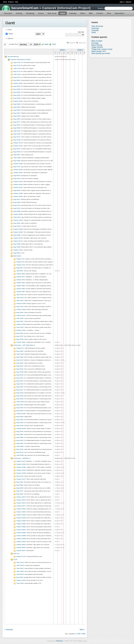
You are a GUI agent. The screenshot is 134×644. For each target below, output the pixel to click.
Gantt (63, 13)
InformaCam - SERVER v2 (22, 458)
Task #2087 (20, 318)
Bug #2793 (17, 77)
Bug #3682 (17, 202)
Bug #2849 (17, 95)
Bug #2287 (20, 321)
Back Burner (17, 256)
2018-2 (80, 50)
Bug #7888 (17, 244)
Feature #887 (21, 292)
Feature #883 (21, 289)
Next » (82, 630)
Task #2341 (20, 327)
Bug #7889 (17, 247)
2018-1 (63, 50)
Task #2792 (17, 74)
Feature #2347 (21, 330)
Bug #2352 (20, 405)
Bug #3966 (17, 211)
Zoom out (82, 43)
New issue (52, 13)
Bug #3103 (17, 131)
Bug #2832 (17, 86)
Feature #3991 (21, 542)
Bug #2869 (17, 104)
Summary (95, 28)
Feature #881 (21, 283)
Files (109, 13)
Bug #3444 (17, 190)
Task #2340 (20, 402)
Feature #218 (21, 265)
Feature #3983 (21, 518)
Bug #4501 (17, 223)
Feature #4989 (18, 229)
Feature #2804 (18, 83)
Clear (54, 44)
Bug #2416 (20, 476)
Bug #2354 (20, 408)
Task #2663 (20, 446)
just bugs (95, 43)
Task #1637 (20, 300)
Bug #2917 (17, 113)
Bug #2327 (20, 390)
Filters (10, 30)
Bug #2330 (20, 396)
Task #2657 (20, 568)
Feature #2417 (21, 479)
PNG (84, 634)
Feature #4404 (18, 220)
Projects (11, 2)
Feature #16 (20, 259)
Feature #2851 (18, 101)
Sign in (122, 2)
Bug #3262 (20, 494)
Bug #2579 (20, 431)
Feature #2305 (21, 473)
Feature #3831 (21, 342)
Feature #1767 (21, 556)
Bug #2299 (20, 372)
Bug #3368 (17, 161)
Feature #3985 (21, 524)
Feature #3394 (18, 170)
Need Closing (97, 45)
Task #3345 (20, 583)
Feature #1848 (21, 309)
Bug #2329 (20, 393)
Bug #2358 (20, 411)
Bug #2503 (20, 485)
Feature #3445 (18, 193)
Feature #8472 (21, 550)
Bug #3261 (17, 155)
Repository (119, 13)
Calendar (73, 13)
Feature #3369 (18, 164)
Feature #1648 (21, 303)
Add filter (81, 32)
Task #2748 (17, 68)
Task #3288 (17, 158)
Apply (47, 44)
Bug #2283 (20, 363)
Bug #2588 (20, 437)
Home (5, 2)
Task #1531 (20, 298)
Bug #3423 (17, 176)
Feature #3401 (18, 173)
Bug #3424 (17, 178)
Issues (41, 13)
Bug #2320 (20, 375)
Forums (100, 13)
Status (11, 34)
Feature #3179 (18, 143)
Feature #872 (21, 280)
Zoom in (72, 43)
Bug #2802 (17, 80)
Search (100, 8)
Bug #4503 (17, 226)
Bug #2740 (20, 449)
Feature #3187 (18, 146)
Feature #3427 (18, 187)
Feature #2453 (21, 428)
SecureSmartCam (25, 8)
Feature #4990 (18, 232)
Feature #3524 (18, 196)
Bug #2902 (17, 110)
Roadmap (30, 13)
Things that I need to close (102, 49)
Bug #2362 (20, 420)
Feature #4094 (18, 214)
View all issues (97, 26)
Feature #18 (20, 262)
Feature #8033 (21, 545)
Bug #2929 (17, 119)
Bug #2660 (20, 440)
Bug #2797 (20, 336)
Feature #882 (21, 286)
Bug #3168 (17, 140)
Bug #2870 (17, 107)
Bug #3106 (17, 134)
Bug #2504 (20, 333)
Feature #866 (21, 274)
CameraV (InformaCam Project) (20, 59)
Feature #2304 (21, 470)
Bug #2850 (17, 98)
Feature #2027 (21, 315)
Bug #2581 (20, 434)
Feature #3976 (21, 503)
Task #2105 (20, 562)
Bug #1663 (20, 351)
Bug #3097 (17, 125)
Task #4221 (17, 217)
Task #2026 (20, 354)
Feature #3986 (21, 527)
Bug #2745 (17, 62)
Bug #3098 (17, 128)
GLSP (15, 559)
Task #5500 (20, 455)
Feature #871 (21, 277)
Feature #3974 (21, 497)
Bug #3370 (17, 167)
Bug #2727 (20, 491)
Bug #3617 (17, 199)
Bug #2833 (17, 89)
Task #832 (20, 271)
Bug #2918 (17, 116)
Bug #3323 (20, 577)
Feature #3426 (18, 184)
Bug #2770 (17, 71)
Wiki (91, 13)
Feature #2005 (21, 464)
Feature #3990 (21, 539)
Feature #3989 (21, 536)
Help (17, 2)
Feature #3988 (21, 533)
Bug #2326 (20, 387)
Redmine (59, 641)
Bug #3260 (17, 152)
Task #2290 (20, 565)
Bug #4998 (17, 235)
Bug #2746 (17, 65)
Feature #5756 (18, 238)
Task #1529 (20, 295)
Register (128, 2)
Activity (19, 13)
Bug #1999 (20, 312)
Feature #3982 (21, 515)
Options (10, 38)
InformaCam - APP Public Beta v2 (24, 345)
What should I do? (99, 51)
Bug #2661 (20, 443)
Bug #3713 (17, 205)
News (83, 13)
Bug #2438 (20, 425)
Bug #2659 (20, 488)
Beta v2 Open (97, 41)
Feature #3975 (21, 500)
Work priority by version (101, 53)
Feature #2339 (21, 324)
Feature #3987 (21, 530)
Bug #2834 (17, 92)
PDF (79, 634)
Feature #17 (20, 348)
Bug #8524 (17, 253)
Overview (8, 13)
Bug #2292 (20, 366)
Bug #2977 (17, 122)
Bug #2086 (20, 357)
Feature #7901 (18, 250)
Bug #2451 (20, 482)
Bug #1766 (20, 306)
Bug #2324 (20, 384)
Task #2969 (20, 571)
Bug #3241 (17, 149)
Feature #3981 (21, 512)
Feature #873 (21, 461)
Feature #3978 (21, 509)
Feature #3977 (21, 506)
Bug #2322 (20, 381)
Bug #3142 (20, 452)
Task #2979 (20, 574)
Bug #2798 (20, 339)
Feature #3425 (18, 181)
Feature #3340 (21, 580)
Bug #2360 (20, 417)
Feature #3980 (21, 521)
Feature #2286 (21, 467)
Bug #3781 (17, 208)
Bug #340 (19, 268)
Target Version (97, 47)
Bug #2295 (20, 369)
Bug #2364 (20, 423)
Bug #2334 (20, 399)
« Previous (9, 630)
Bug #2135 (20, 360)
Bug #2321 (20, 378)
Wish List (16, 553)
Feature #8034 (21, 548)
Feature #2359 (21, 414)
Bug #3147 (17, 137)
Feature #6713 (18, 241)
